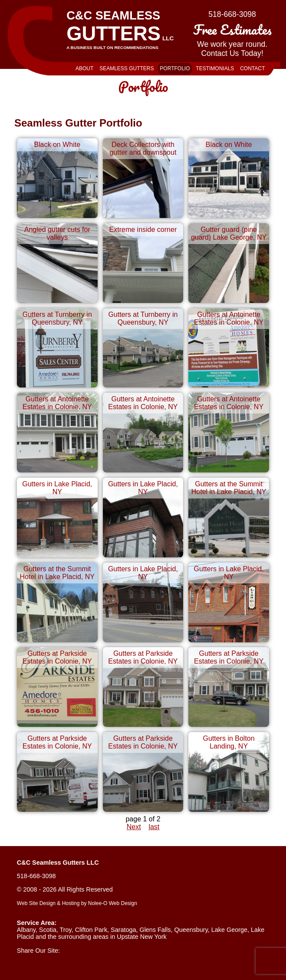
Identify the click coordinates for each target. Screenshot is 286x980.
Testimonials (215, 68)
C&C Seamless (125, 29)
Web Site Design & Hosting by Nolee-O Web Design (77, 903)
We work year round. (232, 38)
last (154, 827)
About (84, 68)
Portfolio (175, 68)
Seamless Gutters (127, 68)
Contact (252, 68)
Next (134, 827)
